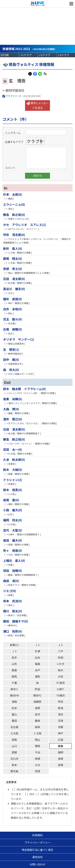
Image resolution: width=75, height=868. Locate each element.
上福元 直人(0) (14, 560)
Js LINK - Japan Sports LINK (38, 4)
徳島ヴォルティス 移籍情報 (28, 64)
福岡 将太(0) (13, 520)
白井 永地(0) (13, 309)
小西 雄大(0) (13, 510)
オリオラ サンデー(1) (19, 339)
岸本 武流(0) (13, 601)
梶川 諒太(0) (13, 611)
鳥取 (14, 740)
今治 (37, 752)
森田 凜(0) (11, 581)
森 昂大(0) (11, 370)
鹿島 (14, 670)
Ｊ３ (14, 651)
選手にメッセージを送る (37, 105)
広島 (61, 740)
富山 (14, 714)
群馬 (14, 676)
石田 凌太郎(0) (14, 279)
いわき (61, 664)
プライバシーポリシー (37, 842)
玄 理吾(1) (11, 349)
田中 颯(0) (11, 359)
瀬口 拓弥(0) (13, 631)
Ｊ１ (37, 645)
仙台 (37, 657)
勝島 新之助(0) (14, 215)
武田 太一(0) (13, 449)
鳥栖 (37, 759)
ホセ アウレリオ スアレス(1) (25, 225)
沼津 (61, 721)
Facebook (35, 75)
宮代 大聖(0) (13, 530)
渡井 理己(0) (13, 419)
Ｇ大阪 (14, 733)
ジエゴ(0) (10, 591)
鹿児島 (14, 771)
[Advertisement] (37, 19)
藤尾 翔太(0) (13, 259)
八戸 (61, 651)
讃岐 (37, 746)
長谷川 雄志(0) (14, 289)
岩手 (14, 657)
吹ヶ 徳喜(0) (13, 550)
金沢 (37, 714)
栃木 (61, 670)
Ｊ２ (61, 645)
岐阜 (37, 727)
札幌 (37, 651)
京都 (61, 727)
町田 (37, 689)
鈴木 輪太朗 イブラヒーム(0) (24, 389)
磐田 (14, 721)
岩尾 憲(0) (11, 500)
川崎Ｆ (61, 689)
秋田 (61, 657)
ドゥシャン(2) (13, 480)
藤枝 (37, 721)
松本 (14, 708)
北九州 (14, 759)
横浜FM (14, 695)
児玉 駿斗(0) (13, 319)
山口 (14, 746)
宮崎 (61, 765)
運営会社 (37, 857)
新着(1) (14, 645)
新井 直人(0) (13, 248)
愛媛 (14, 752)
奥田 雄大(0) (13, 540)
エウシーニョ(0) (14, 204)
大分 (37, 765)
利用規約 (37, 835)
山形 (14, 664)
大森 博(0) (11, 409)
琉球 (37, 771)
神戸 (61, 733)
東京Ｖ (14, 689)
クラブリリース (12, 96)
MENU (71, 4)
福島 (37, 664)
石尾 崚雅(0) (13, 329)
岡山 (37, 740)
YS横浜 (61, 695)
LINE (40, 75)
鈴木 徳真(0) (13, 490)
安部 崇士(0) (13, 269)
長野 (37, 708)
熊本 (14, 765)
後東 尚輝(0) (13, 399)
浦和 (37, 676)
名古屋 (14, 727)
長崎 (61, 759)
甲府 (61, 702)
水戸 (37, 670)
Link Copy (45, 75)
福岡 (61, 752)
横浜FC (37, 695)
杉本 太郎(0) (13, 194)
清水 (61, 714)
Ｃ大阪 (37, 733)
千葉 (14, 683)
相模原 (37, 702)
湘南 (14, 702)
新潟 (61, 708)
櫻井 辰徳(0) (13, 299)
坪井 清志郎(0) (14, 235)
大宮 (61, 676)
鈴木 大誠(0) (13, 470)
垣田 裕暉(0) (13, 571)
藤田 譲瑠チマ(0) (16, 621)
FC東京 (61, 683)
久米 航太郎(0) (14, 459)
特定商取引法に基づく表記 (37, 850)
